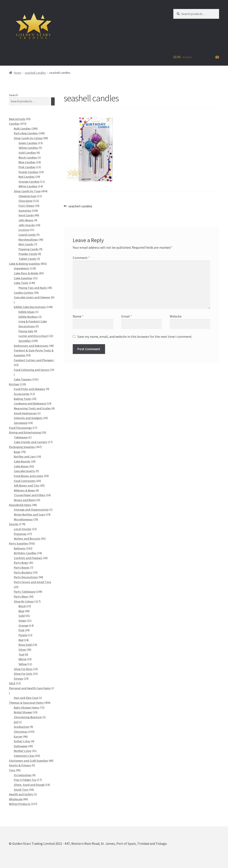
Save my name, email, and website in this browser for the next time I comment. (135, 337)
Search (13, 95)
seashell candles (35, 73)
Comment (81, 258)
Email (127, 316)
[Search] (53, 101)
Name (78, 316)
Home (18, 73)
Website (176, 316)
